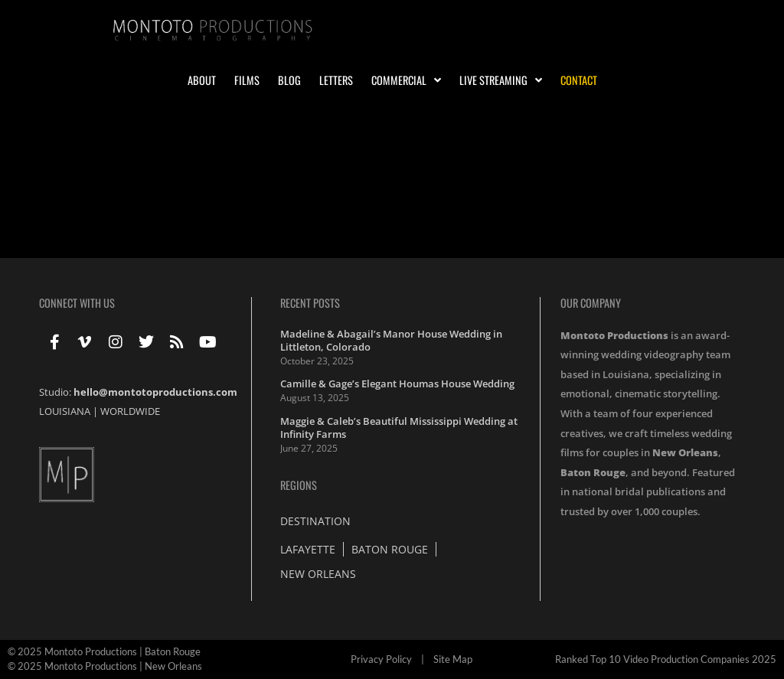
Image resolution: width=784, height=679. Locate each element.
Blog (289, 80)
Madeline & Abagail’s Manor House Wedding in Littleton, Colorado (391, 341)
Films (247, 80)
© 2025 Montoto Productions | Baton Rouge (104, 651)
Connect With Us (77, 303)
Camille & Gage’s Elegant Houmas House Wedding (397, 384)
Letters (336, 80)
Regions (299, 485)
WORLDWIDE (130, 411)
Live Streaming (501, 80)
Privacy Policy (381, 659)
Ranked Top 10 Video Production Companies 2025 (666, 659)
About (202, 80)
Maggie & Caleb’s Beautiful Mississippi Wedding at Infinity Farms (399, 428)
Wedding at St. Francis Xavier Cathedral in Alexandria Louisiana (257, 171)
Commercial (406, 80)
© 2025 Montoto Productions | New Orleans (105, 666)
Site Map (453, 659)
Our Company (591, 303)
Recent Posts (310, 303)
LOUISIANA (65, 411)
